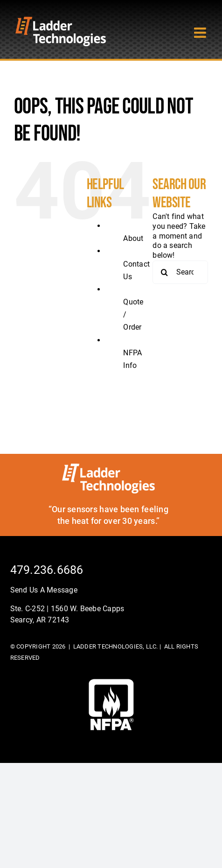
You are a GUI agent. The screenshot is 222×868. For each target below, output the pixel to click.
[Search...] (180, 272)
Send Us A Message (44, 590)
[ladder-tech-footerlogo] (108, 467)
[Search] (164, 272)
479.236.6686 (47, 570)
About (133, 238)
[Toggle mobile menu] (201, 33)
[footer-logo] (111, 682)
